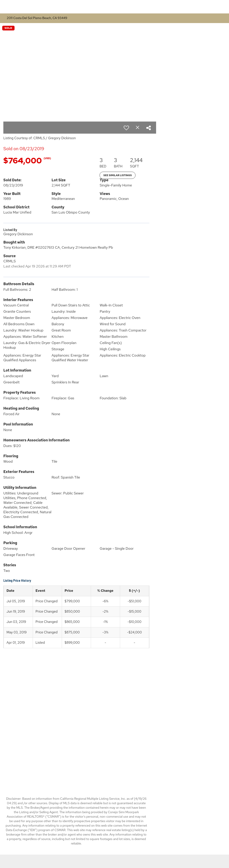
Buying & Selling (202, 7)
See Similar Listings (118, 175)
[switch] (126, 128)
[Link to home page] (114, 7)
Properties (170, 7)
